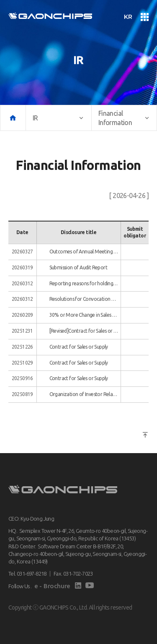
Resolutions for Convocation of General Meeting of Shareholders (84, 299)
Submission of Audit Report (78, 267)
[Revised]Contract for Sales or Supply (84, 331)
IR (59, 118)
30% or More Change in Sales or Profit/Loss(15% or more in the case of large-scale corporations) (84, 315)
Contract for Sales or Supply (79, 347)
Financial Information (124, 118)
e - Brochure (52, 586)
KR (128, 17)
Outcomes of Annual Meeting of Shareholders (84, 252)
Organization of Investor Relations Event (84, 394)
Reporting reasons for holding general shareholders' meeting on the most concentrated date (84, 283)
